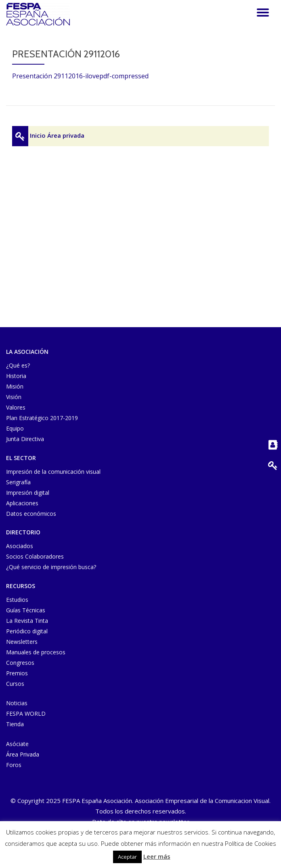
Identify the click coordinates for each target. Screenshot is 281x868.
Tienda (15, 724)
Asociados (20, 546)
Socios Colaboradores (35, 556)
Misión (15, 386)
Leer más (157, 856)
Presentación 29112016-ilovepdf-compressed (80, 76)
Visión (14, 397)
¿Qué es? (18, 365)
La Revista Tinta (27, 621)
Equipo (15, 428)
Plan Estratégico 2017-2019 (42, 418)
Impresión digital (28, 493)
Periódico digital (27, 631)
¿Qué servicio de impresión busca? (51, 567)
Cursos (15, 684)
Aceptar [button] (127, 857)
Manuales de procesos (36, 652)
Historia (16, 376)
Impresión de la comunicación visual (53, 472)
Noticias (17, 703)
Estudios (17, 600)
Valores (16, 407)
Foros (14, 765)
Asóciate (17, 744)
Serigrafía (18, 482)
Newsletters (22, 642)
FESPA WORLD (26, 714)
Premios (17, 673)
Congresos (20, 663)
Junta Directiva (25, 439)
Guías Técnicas (26, 610)
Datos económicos (31, 514)
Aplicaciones (22, 503)
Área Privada (23, 754)
